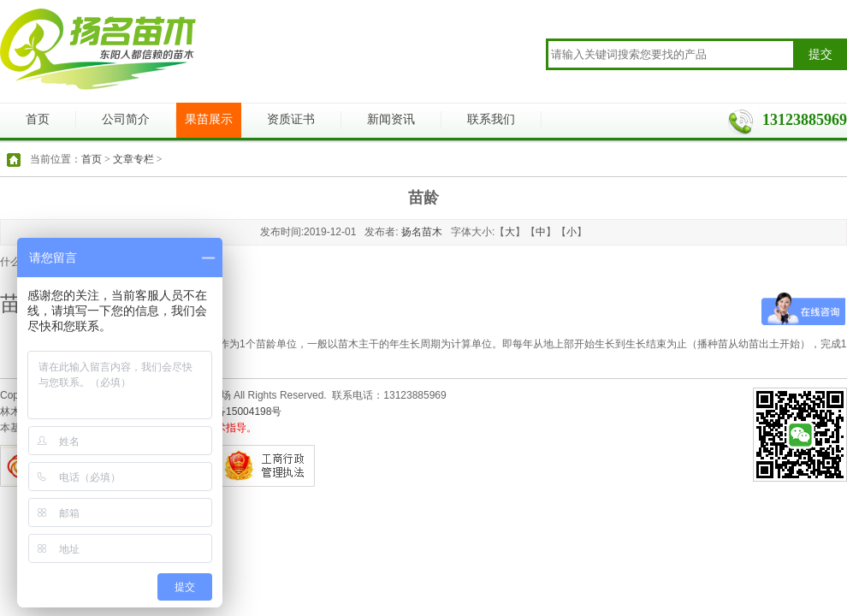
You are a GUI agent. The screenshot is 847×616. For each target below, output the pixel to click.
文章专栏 (133, 159)
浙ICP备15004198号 (235, 412)
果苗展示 (209, 119)
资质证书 (291, 119)
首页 (38, 119)
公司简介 (126, 119)
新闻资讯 (391, 119)
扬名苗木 (422, 232)
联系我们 (491, 119)
